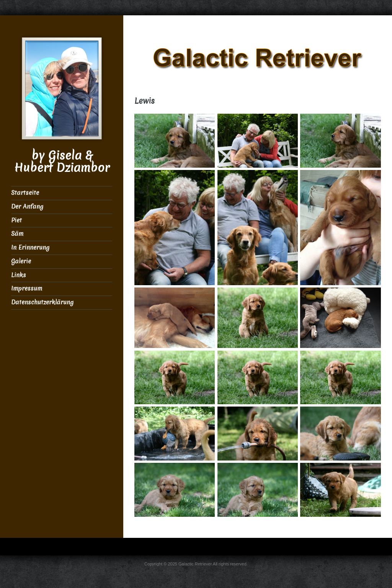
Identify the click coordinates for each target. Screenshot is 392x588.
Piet (16, 220)
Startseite (25, 193)
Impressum (27, 288)
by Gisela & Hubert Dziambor (62, 162)
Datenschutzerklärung (42, 302)
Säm (17, 234)
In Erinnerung (30, 247)
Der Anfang (27, 207)
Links (19, 275)
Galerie (21, 261)
